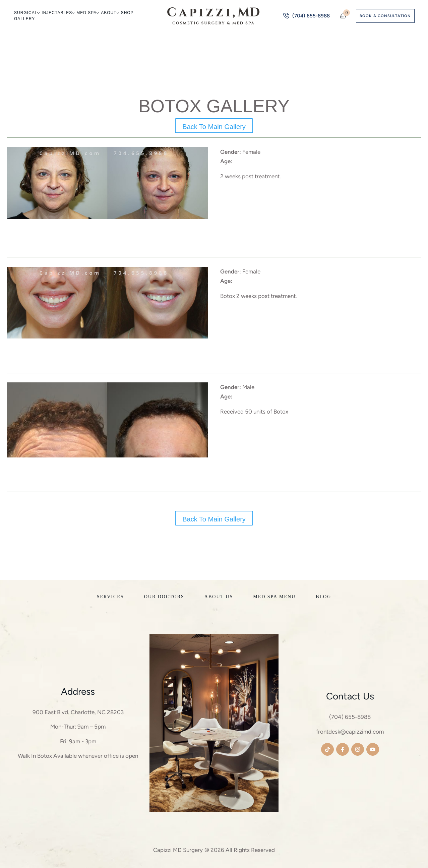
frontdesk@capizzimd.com (350, 732)
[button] (38, 13)
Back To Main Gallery (214, 127)
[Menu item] (26, 13)
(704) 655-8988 (350, 717)
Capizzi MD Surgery (178, 850)
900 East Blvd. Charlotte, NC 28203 (78, 712)
